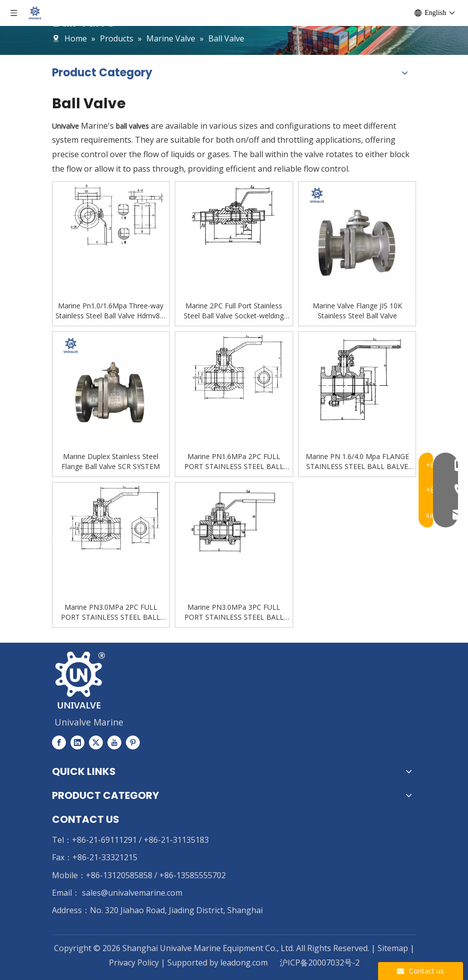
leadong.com (244, 963)
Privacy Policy (135, 963)
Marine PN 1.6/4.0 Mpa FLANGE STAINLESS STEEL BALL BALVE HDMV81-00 (357, 462)
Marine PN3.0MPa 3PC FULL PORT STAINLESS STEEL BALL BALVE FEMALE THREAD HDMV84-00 (234, 612)
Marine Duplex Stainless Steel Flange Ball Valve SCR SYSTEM (111, 461)
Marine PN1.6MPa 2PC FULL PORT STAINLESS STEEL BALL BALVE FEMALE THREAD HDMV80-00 (234, 462)
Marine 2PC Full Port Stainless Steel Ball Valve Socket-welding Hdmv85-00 (234, 311)
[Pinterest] (133, 742)
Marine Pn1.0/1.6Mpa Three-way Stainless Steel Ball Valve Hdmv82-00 (111, 311)
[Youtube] (114, 742)
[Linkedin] (77, 742)
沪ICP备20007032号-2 (320, 963)
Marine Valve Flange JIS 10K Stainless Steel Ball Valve (357, 311)
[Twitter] (96, 742)
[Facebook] (59, 742)
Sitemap (393, 948)
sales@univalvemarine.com (132, 893)
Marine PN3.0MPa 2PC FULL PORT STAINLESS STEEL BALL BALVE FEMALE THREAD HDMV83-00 (111, 612)
